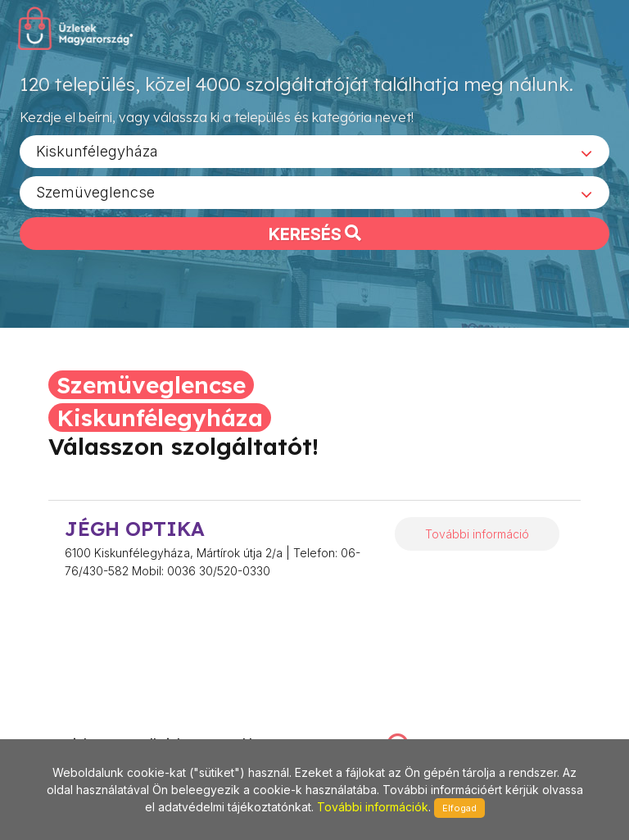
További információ (477, 534)
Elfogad (459, 808)
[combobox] (314, 157)
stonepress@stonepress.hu (95, 727)
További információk (373, 807)
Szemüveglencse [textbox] (95, 197)
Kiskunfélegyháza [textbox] (97, 156)
